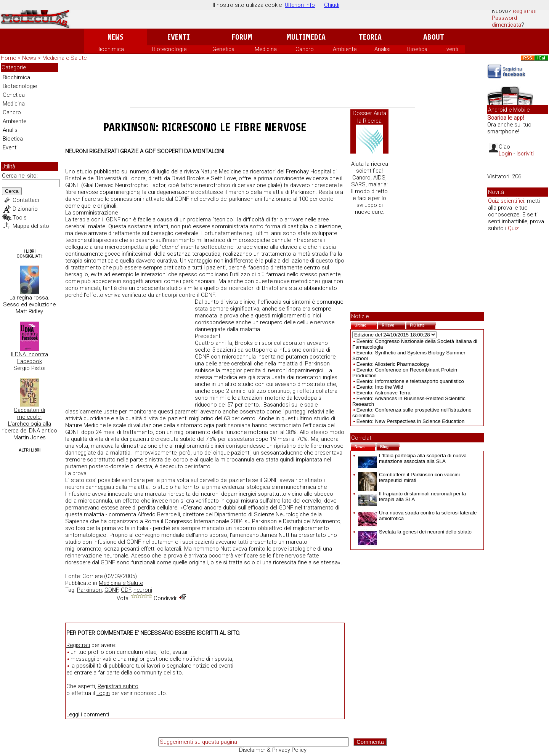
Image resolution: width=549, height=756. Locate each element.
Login (103, 693)
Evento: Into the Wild (380, 387)
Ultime (366, 324)
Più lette (423, 324)
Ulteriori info (300, 5)
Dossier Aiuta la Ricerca (369, 117)
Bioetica (417, 49)
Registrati (525, 11)
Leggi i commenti (88, 714)
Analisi (382, 49)
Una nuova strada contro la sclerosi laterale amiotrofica (417, 516)
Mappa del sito (31, 226)
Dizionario (25, 209)
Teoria (370, 37)
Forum (242, 37)
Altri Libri (30, 450)
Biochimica (110, 49)
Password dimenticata (506, 21)
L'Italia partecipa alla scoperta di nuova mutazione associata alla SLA (412, 458)
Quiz (513, 228)
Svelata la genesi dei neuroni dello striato (415, 532)
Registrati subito (118, 686)
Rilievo (393, 324)
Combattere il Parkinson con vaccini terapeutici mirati (409, 477)
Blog (390, 446)
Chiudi (332, 5)
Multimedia (306, 37)
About (434, 37)
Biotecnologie (169, 49)
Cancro (305, 49)
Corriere (92, 576)
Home (8, 58)
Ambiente (345, 49)
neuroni (143, 590)
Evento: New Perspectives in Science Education (411, 421)
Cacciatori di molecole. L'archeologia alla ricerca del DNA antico (29, 420)
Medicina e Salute (64, 58)
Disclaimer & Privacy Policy (273, 750)
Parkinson (89, 590)
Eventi (179, 37)
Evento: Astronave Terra (384, 393)
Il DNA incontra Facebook (30, 358)
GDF (126, 590)
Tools (20, 218)
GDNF (111, 590)
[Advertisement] (273, 84)
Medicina (266, 49)
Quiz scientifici (506, 201)
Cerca (12, 191)
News (115, 37)
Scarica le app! (506, 118)
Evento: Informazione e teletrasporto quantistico (410, 381)
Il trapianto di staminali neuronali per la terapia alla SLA (412, 497)
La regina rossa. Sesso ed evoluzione (29, 301)
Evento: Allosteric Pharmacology (393, 364)
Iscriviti (525, 154)
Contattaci (26, 200)
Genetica (223, 49)
